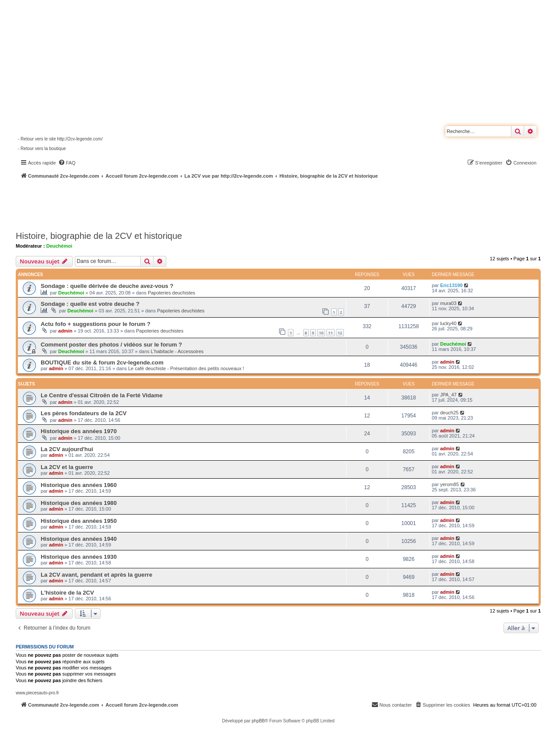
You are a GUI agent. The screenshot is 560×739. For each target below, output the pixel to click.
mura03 (448, 303)
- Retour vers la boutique (42, 149)
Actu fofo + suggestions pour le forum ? (96, 324)
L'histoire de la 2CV (67, 593)
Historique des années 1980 (79, 503)
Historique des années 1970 (79, 431)
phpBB (258, 721)
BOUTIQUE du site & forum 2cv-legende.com (102, 362)
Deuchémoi (59, 246)
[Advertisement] (234, 203)
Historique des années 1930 (79, 557)
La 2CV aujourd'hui (67, 449)
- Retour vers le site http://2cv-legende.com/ (60, 139)
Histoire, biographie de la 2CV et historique (99, 236)
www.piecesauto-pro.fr (37, 693)
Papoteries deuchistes (171, 293)
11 (330, 333)
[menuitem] (67, 163)
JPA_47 (448, 395)
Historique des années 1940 (79, 539)
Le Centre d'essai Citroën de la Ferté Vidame (101, 395)
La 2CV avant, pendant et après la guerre (96, 575)
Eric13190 (451, 285)
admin (65, 331)
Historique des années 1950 (79, 521)
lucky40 (448, 323)
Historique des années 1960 (79, 485)
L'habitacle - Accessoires (177, 351)
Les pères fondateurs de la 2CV (84, 413)
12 (340, 333)
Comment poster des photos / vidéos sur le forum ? (111, 345)
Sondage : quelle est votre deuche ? (90, 304)
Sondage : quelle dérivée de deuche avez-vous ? (107, 286)
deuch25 (449, 413)
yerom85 (450, 484)
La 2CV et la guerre (67, 467)
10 (321, 333)
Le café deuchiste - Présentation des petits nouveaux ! (186, 368)
